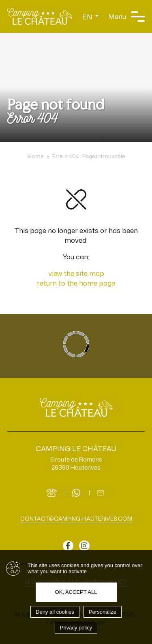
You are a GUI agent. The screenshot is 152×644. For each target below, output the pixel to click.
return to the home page (76, 283)
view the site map (76, 273)
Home (35, 156)
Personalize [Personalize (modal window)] (103, 612)
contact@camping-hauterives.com (76, 518)
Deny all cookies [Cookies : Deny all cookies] (55, 612)
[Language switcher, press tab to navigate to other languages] (90, 16)
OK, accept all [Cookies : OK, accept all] (76, 592)
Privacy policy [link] (76, 628)
